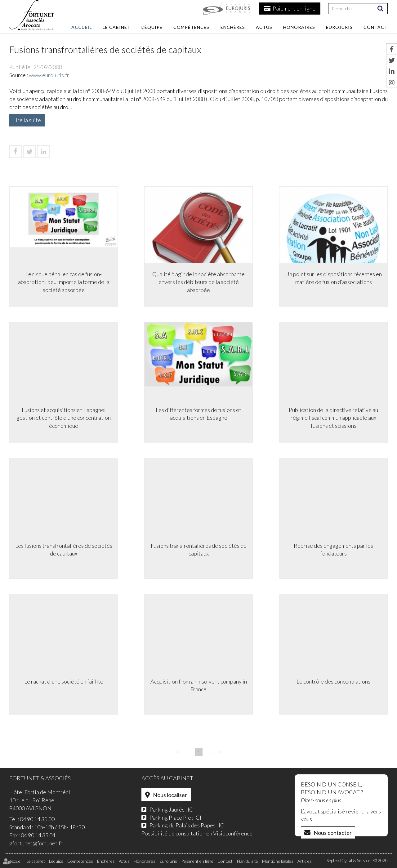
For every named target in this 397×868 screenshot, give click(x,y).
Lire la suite (27, 120)
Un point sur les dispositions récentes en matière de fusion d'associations (333, 278)
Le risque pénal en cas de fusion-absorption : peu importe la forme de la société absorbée (64, 282)
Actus (264, 27)
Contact (376, 27)
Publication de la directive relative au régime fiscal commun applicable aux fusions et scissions (333, 418)
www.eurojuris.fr (49, 75)
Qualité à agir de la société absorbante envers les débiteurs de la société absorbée (198, 282)
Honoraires (299, 27)
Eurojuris (339, 27)
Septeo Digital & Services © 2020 (357, 860)
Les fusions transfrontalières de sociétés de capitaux (64, 550)
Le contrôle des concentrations (333, 681)
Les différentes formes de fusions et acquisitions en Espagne (198, 414)
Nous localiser (170, 795)
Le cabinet (117, 27)
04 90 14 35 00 (37, 819)
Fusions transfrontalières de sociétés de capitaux (199, 550)
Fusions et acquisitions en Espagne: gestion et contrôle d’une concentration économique (64, 418)
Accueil (82, 27)
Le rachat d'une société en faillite (64, 681)
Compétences (191, 27)
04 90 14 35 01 (38, 835)
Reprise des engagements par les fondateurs (333, 550)
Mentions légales (278, 861)
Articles (305, 861)
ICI (191, 809)
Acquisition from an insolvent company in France (199, 685)
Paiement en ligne (294, 8)
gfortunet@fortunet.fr (36, 843)
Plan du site (247, 861)
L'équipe (152, 27)
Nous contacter (333, 833)
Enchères (233, 27)
